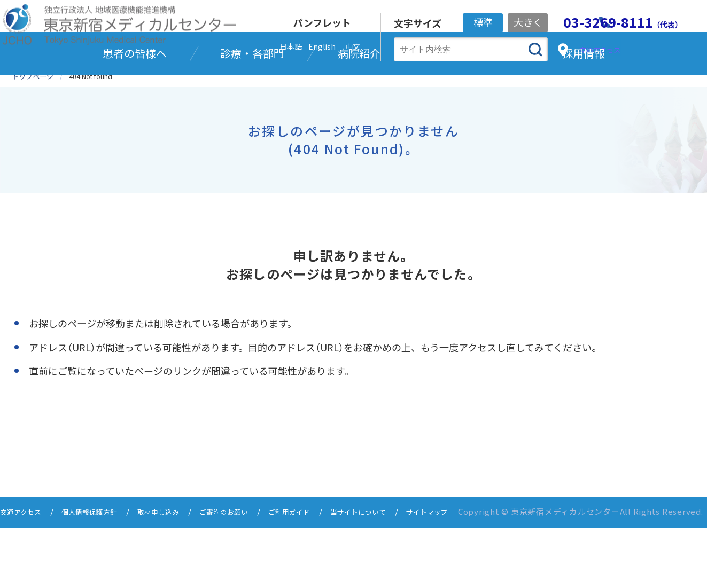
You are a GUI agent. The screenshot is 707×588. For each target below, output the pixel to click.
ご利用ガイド (321, 565)
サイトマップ (43, 573)
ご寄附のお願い (249, 565)
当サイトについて (398, 565)
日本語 (291, 46)
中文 (353, 46)
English (322, 46)
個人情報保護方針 (100, 565)
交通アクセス (24, 565)
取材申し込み (176, 565)
